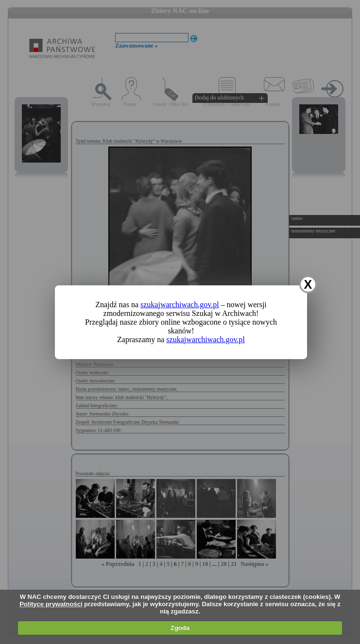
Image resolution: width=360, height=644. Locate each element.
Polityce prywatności (51, 604)
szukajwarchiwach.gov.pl (180, 305)
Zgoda (180, 628)
